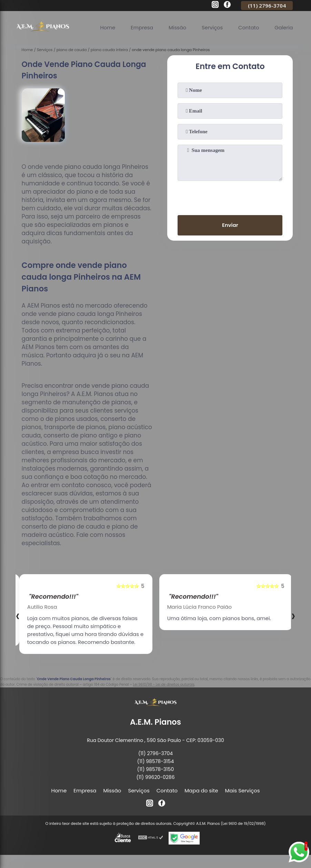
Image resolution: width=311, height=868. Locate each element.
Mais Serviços (243, 790)
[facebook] (227, 6)
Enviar (230, 225)
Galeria (283, 27)
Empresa (140, 27)
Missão (176, 27)
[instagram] (215, 6)
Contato (248, 27)
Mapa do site (201, 790)
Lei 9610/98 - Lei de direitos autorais (164, 684)
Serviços (211, 27)
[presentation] (230, 196)
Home (105, 27)
